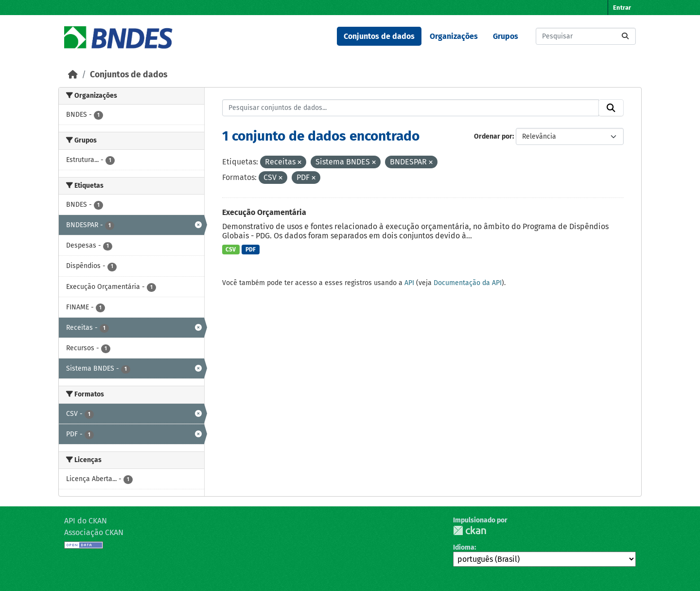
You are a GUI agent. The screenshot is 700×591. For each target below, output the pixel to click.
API (409, 283)
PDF (251, 250)
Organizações (454, 36)
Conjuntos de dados (379, 36)
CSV (231, 250)
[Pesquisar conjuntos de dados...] (586, 36)
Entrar (622, 8)
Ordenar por (493, 136)
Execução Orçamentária (264, 212)
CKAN (470, 530)
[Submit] (625, 36)
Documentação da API (468, 283)
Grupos (506, 36)
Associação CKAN (94, 532)
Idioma (464, 547)
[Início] (73, 75)
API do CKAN (86, 521)
